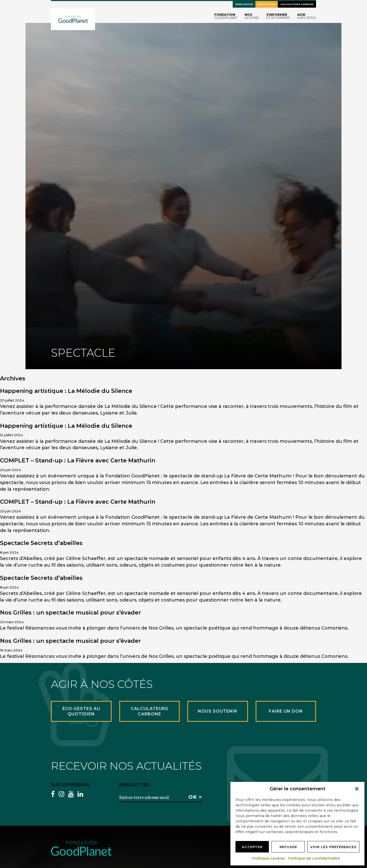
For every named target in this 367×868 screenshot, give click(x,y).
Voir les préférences (333, 847)
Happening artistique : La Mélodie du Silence (66, 391)
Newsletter (267, 4)
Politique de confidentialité (314, 858)
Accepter (252, 847)
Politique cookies (269, 858)
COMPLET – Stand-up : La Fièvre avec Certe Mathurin (78, 460)
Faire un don (244, 4)
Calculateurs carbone (297, 4)
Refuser (288, 847)
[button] (357, 789)
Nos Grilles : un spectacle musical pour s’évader (70, 613)
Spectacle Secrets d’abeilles (41, 543)
